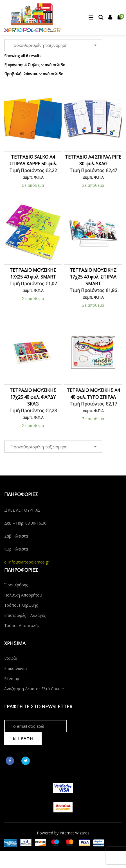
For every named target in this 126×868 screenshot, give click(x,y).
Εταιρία (11, 658)
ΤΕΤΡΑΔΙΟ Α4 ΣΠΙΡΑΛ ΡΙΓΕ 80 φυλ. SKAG (93, 160)
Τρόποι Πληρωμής (21, 605)
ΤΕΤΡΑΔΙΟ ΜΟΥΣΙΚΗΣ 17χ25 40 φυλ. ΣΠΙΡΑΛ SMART (93, 277)
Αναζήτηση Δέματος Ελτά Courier (34, 689)
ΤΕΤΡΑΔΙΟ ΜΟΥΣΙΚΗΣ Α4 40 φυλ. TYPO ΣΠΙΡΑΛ (93, 394)
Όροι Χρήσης (16, 585)
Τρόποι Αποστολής (22, 625)
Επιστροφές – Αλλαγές (25, 615)
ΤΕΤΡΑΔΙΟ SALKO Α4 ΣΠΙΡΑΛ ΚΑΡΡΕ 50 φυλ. (33, 160)
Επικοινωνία (15, 668)
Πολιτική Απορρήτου (23, 595)
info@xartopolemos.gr (29, 562)
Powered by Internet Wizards (63, 833)
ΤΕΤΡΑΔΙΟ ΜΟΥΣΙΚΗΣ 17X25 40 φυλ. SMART (33, 273)
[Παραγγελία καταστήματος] (53, 45)
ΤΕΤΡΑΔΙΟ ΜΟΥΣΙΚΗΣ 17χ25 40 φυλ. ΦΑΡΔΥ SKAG (33, 397)
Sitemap (12, 679)
